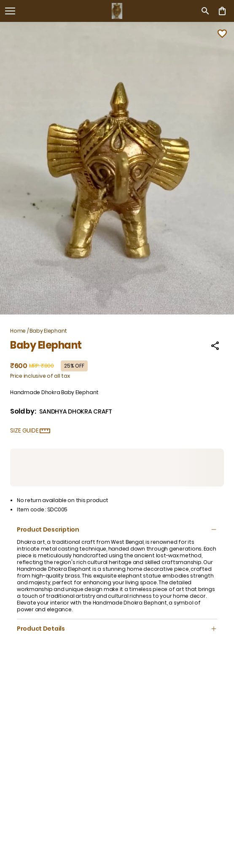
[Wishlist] (222, 34)
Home (18, 331)
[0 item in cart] (222, 11)
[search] (205, 11)
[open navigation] (10, 11)
